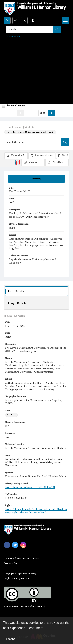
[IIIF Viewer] (33, 162)
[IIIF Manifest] (57, 162)
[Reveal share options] (16, 20)
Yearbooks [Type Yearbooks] (12, 415)
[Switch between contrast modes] (33, 20)
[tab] (36, 179)
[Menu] (65, 20)
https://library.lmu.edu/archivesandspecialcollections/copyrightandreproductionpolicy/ (36, 511)
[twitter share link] (15, 545)
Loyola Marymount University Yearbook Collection (31, 132)
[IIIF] (18, 162)
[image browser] (15, 106)
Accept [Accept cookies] (10, 639)
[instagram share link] (23, 545)
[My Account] (24, 20)
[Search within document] (65, 142)
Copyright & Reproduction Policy (20, 574)
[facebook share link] (7, 545)
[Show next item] (51, 113)
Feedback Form (11, 563)
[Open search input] (7, 20)
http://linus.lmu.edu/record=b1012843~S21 (30, 487)
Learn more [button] (35, 628)
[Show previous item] (21, 113)
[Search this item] (33, 142)
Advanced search (15, 36)
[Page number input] (32, 113)
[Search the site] (29, 29)
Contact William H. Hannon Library (21, 559)
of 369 (43, 113)
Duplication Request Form (17, 578)
